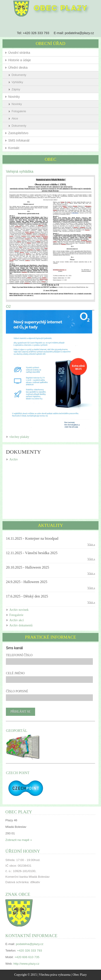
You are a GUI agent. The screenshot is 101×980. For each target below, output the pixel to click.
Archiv (14, 459)
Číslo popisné (17, 691)
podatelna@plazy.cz (79, 33)
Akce (15, 118)
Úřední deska (18, 68)
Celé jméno (15, 673)
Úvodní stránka (19, 53)
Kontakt (14, 148)
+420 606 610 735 (27, 957)
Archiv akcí (17, 620)
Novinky (14, 97)
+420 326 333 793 (36, 33)
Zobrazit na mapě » (19, 840)
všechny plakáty (19, 437)
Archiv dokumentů (21, 625)
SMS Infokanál (19, 140)
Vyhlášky (17, 82)
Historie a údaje (19, 60)
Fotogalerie (19, 111)
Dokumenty (19, 75)
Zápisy (16, 89)
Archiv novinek (19, 610)
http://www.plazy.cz (26, 964)
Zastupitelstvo (18, 133)
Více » (91, 544)
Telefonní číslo (19, 655)
